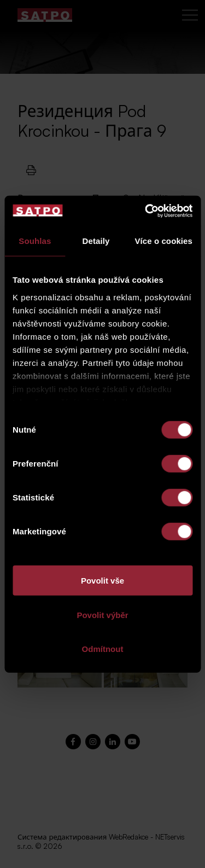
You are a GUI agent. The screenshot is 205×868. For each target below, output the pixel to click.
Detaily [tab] (96, 241)
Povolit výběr (102, 614)
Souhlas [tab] (35, 241)
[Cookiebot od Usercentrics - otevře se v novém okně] (146, 211)
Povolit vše (102, 581)
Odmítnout (103, 649)
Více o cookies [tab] (163, 241)
